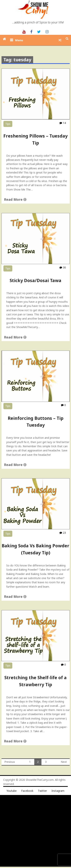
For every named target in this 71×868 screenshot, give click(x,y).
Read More (15, 199)
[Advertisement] (35, 831)
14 (63, 123)
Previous (10, 762)
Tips (8, 124)
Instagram (58, 791)
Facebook (27, 791)
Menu (19, 40)
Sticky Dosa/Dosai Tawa (35, 280)
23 (63, 533)
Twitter (42, 791)
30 (63, 267)
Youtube (12, 791)
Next (64, 762)
